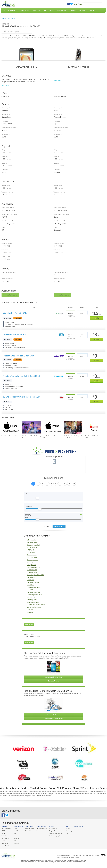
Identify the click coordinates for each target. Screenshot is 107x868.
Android (67, 828)
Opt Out (103, 855)
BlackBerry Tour (32, 570)
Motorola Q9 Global (33, 582)
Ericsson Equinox (33, 547)
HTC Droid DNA (32, 557)
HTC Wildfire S (32, 550)
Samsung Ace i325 (33, 602)
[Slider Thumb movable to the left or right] (37, 499)
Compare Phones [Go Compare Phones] (53, 681)
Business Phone (24, 10)
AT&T (3, 831)
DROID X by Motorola (34, 587)
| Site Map (97, 855)
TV (45, 10)
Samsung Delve (32, 600)
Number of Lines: (53, 478)
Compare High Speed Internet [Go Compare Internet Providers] (54, 719)
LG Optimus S (32, 565)
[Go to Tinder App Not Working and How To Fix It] (73, 428)
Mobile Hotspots (29, 828)
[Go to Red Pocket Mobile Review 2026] (94, 428)
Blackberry (68, 831)
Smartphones (53, 828)
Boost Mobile (5, 846)
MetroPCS (5, 843)
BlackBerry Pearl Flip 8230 (36, 575)
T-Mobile (4, 836)
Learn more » (6, 85)
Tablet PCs (28, 831)
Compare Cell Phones (8, 18)
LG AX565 (30, 585)
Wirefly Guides (78, 827)
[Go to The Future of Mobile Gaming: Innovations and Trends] (31, 428)
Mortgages (83, 10)
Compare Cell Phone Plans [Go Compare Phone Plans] (53, 677)
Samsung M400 (32, 572)
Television (39, 831)
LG (14, 836)
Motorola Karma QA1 (34, 592)
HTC (15, 833)
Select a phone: (54, 457)
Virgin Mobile (5, 838)
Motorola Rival (32, 577)
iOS (66, 833)
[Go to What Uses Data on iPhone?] (11, 428)
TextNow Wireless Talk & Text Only (18, 356)
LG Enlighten (31, 552)
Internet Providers (41, 828)
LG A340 (30, 590)
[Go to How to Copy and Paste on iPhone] (52, 428)
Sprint (3, 833)
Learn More (29, 624)
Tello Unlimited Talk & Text (14, 334)
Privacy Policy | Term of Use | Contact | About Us (78, 855)
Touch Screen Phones (55, 833)
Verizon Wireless (6, 828)
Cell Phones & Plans (9, 10)
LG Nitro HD (31, 597)
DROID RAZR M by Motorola (36, 605)
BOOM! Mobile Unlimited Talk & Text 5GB (21, 397)
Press (80, 4)
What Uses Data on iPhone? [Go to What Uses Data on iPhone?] (10, 436)
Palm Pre (30, 610)
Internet (51, 10)
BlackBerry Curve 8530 (34, 595)
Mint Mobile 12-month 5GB (15, 313)
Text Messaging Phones (56, 836)
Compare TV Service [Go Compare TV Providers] (54, 715)
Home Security (62, 10)
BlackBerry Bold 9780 (34, 567)
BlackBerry (17, 831)
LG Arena (30, 612)
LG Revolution (32, 540)
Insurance (73, 10)
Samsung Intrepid (33, 560)
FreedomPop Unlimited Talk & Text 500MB (22, 376)
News (75, 4)
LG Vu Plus (31, 580)
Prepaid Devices (53, 831)
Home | (59, 855)
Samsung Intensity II (34, 545)
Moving (91, 10)
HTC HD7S (31, 562)
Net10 (3, 841)
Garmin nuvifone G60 (34, 607)
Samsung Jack (32, 555)
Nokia (15, 841)
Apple (15, 828)
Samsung (16, 843)
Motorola (16, 838)
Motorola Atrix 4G (33, 542)
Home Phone (37, 10)
